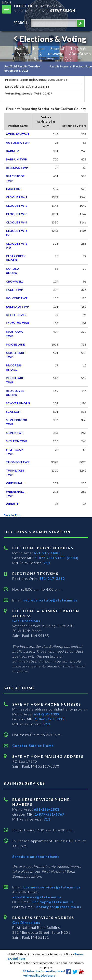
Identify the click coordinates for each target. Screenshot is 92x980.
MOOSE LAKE (15, 344)
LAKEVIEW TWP (18, 323)
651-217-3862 (52, 578)
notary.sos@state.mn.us (58, 907)
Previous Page (82, 66)
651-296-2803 (47, 809)
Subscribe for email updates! (44, 971)
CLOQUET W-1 (17, 197)
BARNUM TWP (16, 159)
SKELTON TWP (17, 441)
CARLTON (13, 189)
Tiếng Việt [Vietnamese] (78, 49)
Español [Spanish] (21, 49)
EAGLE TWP (14, 290)
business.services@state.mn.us (52, 887)
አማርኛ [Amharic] (49, 59)
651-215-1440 (47, 553)
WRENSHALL (15, 483)
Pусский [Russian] (23, 54)
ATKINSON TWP (18, 134)
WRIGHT (12, 504)
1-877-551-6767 (50, 814)
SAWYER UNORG (18, 403)
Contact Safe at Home (33, 746)
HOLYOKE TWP (17, 298)
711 (47, 563)
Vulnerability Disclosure (39, 975)
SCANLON (13, 412)
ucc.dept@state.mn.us (53, 902)
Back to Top (12, 515)
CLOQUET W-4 (17, 222)
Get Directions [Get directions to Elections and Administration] (26, 621)
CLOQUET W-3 (17, 214)
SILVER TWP (15, 433)
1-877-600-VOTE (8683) (57, 558)
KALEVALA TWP (17, 307)
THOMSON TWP (18, 462)
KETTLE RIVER (16, 315)
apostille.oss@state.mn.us (37, 897)
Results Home (59, 66)
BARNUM (13, 151)
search (20, 23)
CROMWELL (14, 281)
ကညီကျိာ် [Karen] (66, 59)
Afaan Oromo (80, 54)
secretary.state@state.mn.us (50, 600)
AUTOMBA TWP (18, 143)
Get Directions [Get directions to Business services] (26, 923)
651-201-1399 (47, 714)
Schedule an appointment (36, 857)
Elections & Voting (49, 39)
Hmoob (39, 49)
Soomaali (58, 49)
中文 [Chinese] (39, 54)
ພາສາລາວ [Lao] (56, 54)
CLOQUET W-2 (17, 206)
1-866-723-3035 (50, 719)
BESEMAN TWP (17, 168)
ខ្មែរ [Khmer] (36, 59)
